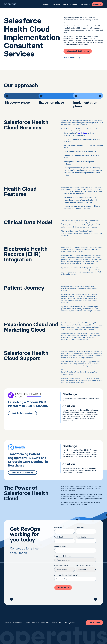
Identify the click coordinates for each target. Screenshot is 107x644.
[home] (10, 4)
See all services (70, 58)
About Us (35, 623)
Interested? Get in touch (78, 51)
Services (8, 623)
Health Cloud (82, 133)
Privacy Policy (70, 623)
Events (66, 4)
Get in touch (94, 623)
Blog (61, 623)
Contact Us (97, 4)
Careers (54, 623)
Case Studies (18, 623)
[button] (46, 4)
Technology (57, 4)
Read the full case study (22, 413)
